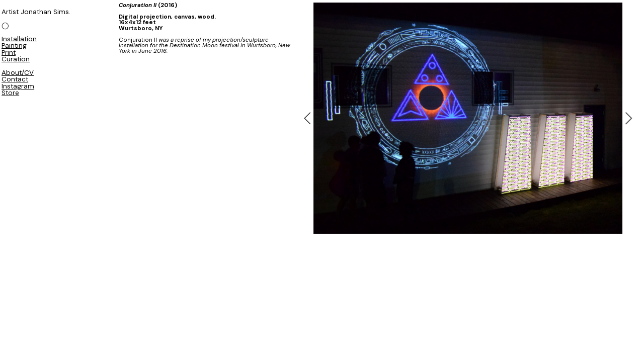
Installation (19, 39)
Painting (14, 46)
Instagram (18, 86)
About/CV (18, 73)
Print (9, 53)
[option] (468, 118)
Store (10, 93)
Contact (15, 79)
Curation (16, 59)
